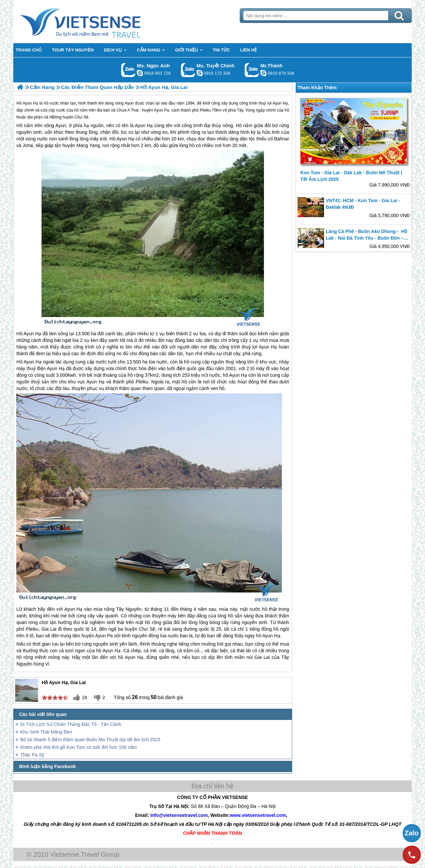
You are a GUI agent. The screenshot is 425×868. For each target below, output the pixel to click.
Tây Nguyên (129, 609)
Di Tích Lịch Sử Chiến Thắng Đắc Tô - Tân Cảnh (71, 724)
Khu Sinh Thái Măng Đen (46, 732)
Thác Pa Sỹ (32, 755)
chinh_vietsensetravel (200, 73)
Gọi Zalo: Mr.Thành (252, 70)
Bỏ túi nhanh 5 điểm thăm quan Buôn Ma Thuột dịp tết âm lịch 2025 (90, 740)
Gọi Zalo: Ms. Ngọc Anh (128, 70)
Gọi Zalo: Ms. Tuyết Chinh (188, 70)
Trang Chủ (97, 22)
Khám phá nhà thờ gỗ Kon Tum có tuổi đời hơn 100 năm (79, 747)
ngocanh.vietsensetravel (140, 73)
